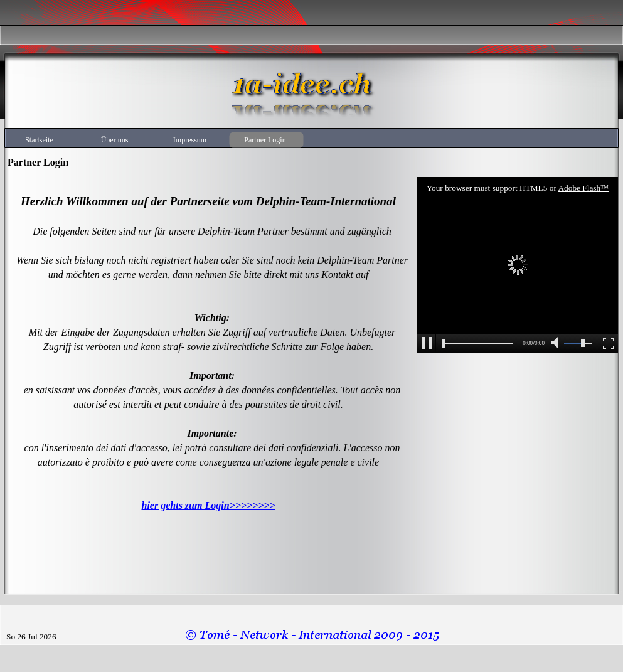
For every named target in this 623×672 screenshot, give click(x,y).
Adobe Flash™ (583, 188)
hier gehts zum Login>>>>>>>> (209, 505)
